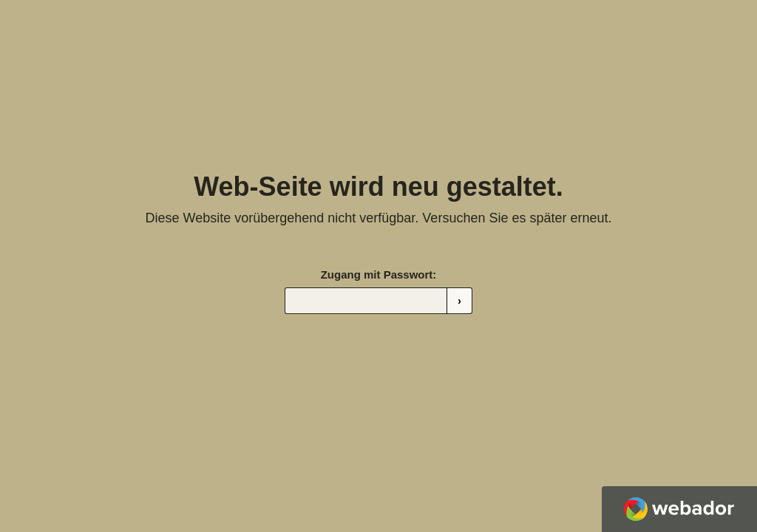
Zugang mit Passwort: (379, 274)
